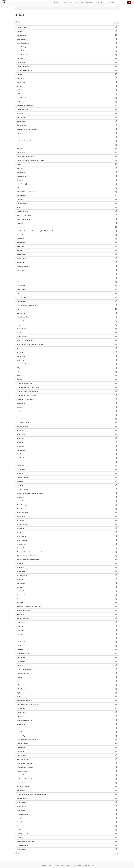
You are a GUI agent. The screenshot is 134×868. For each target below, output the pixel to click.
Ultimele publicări (72, 865)
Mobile (79, 865)
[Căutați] (118, 2)
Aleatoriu (43, 865)
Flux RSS (49, 865)
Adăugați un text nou (88, 865)
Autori (58, 865)
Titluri (54, 865)
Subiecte (63, 865)
